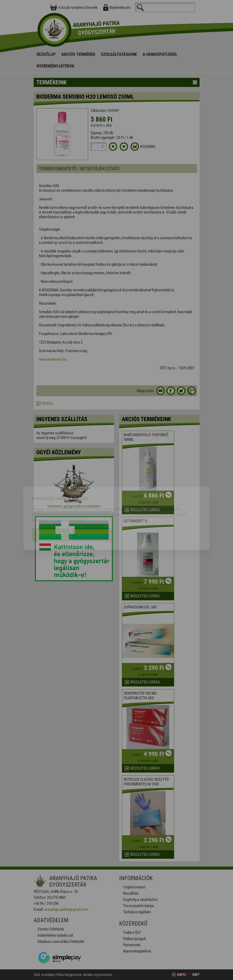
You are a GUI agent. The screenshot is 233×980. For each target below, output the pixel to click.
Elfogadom (51, 506)
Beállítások (91, 506)
